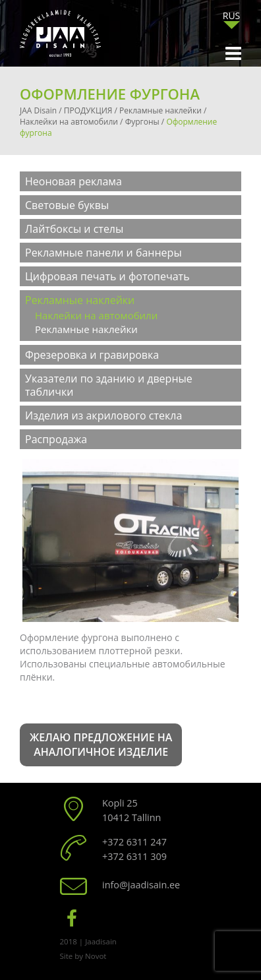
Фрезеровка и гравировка (92, 355)
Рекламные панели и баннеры (103, 253)
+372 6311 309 (134, 856)
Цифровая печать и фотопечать (107, 276)
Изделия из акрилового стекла (103, 415)
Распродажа (56, 439)
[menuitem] (231, 15)
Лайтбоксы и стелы (74, 229)
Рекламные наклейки (80, 300)
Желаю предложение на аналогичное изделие (101, 745)
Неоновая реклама (73, 181)
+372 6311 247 (134, 842)
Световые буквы (67, 205)
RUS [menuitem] (232, 15)
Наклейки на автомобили (96, 315)
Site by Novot (83, 956)
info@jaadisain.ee (141, 885)
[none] (231, 19)
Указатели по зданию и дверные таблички (109, 385)
